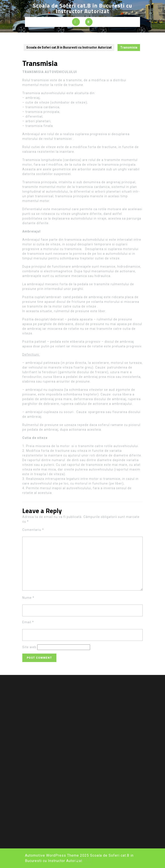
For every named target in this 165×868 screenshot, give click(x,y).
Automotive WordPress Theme (52, 855)
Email (28, 622)
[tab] (76, 22)
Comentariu (33, 530)
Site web (29, 647)
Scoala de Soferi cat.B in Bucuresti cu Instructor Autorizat (82, 8)
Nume (28, 598)
